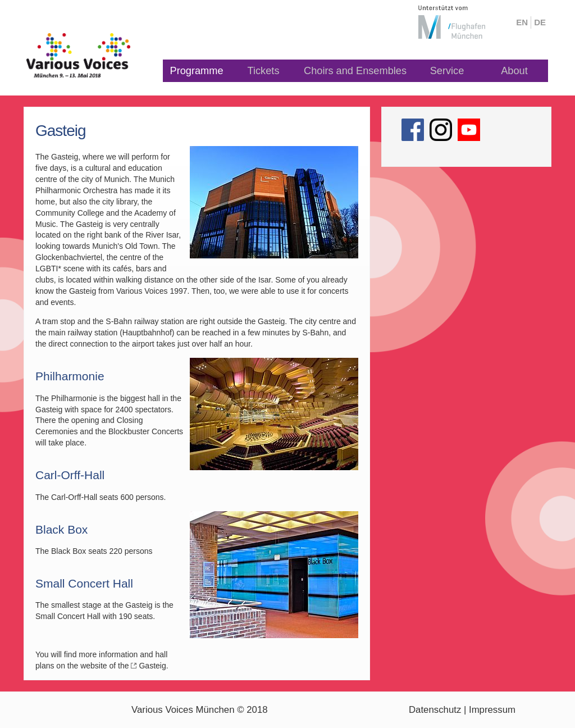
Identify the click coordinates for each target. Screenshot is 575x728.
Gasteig (152, 666)
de (540, 22)
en (522, 22)
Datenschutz (435, 710)
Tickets (264, 71)
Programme (197, 71)
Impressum (492, 710)
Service (447, 71)
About (514, 71)
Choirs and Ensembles (355, 71)
